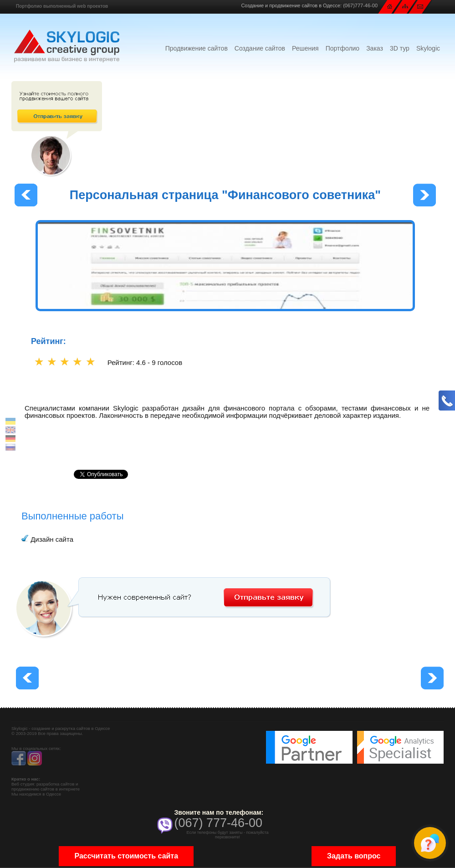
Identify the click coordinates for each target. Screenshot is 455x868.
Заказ (375, 48)
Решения (305, 48)
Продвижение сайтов (197, 48)
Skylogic (428, 48)
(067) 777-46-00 (218, 823)
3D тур (400, 48)
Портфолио (343, 48)
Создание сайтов (260, 48)
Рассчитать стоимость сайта (126, 856)
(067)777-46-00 (360, 5)
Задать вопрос (354, 856)
